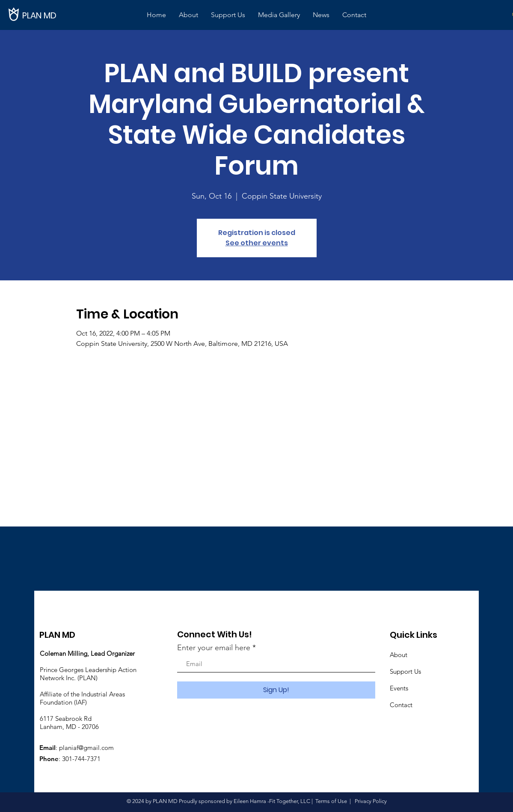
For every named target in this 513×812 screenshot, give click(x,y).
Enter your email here (214, 648)
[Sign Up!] (276, 690)
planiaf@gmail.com (86, 748)
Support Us (405, 671)
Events (399, 688)
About (399, 655)
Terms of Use (331, 801)
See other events (257, 243)
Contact (401, 705)
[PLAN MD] (51, 15)
